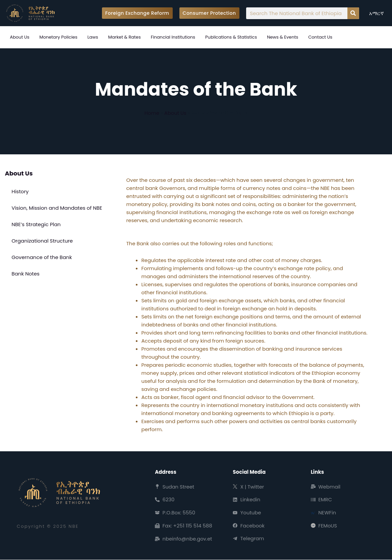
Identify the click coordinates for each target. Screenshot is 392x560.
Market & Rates (125, 37)
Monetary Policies (58, 37)
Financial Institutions (173, 37)
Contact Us (320, 37)
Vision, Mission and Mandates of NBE (57, 208)
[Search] (353, 13)
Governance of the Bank (42, 257)
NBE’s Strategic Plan (36, 224)
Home (152, 113)
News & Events (283, 37)
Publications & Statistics (231, 37)
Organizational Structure (42, 241)
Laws (93, 37)
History (20, 191)
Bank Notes (26, 274)
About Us (20, 37)
